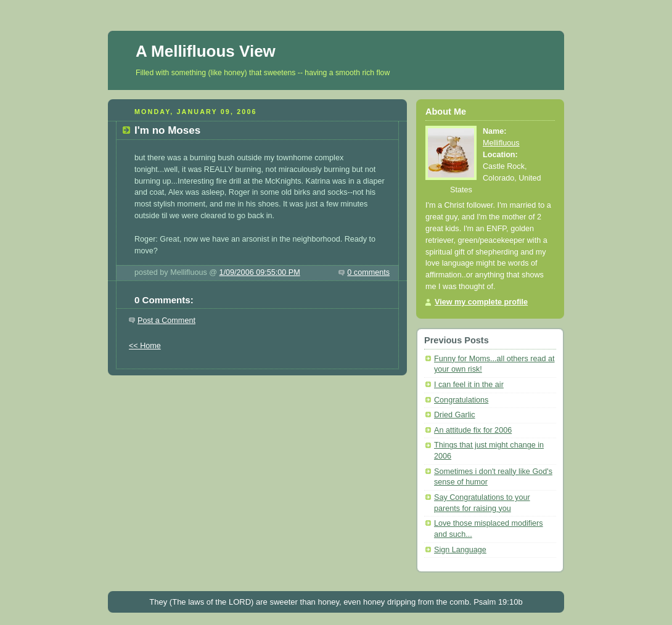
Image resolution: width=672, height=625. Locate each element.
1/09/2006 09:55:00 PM (260, 272)
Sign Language (460, 550)
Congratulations (461, 400)
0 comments (368, 272)
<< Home (145, 346)
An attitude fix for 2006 (473, 430)
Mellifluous (501, 143)
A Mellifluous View (206, 51)
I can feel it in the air (469, 385)
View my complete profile (481, 302)
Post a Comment (166, 321)
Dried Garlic (455, 415)
